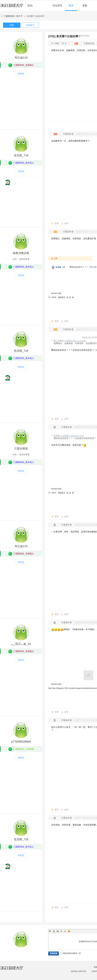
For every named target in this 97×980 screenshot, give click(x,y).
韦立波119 (21, 58)
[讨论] (52, 36)
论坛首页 (57, 5)
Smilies (69, 931)
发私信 (21, 74)
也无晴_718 (21, 155)
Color (54, 931)
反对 (66, 223)
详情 (91, 267)
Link (57, 931)
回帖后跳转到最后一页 (70, 953)
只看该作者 (89, 43)
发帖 (85, 5)
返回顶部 (88, 675)
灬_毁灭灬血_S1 (21, 644)
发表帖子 (30, 25)
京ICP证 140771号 (78, 971)
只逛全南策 (21, 449)
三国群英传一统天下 (13, 16)
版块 (71, 5)
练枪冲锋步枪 (21, 253)
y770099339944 (21, 742)
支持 (56, 223)
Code (65, 931)
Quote (61, 931)
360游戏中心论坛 (18, 7)
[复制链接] (85, 36)
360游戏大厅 (15, 970)
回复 (12, 25)
